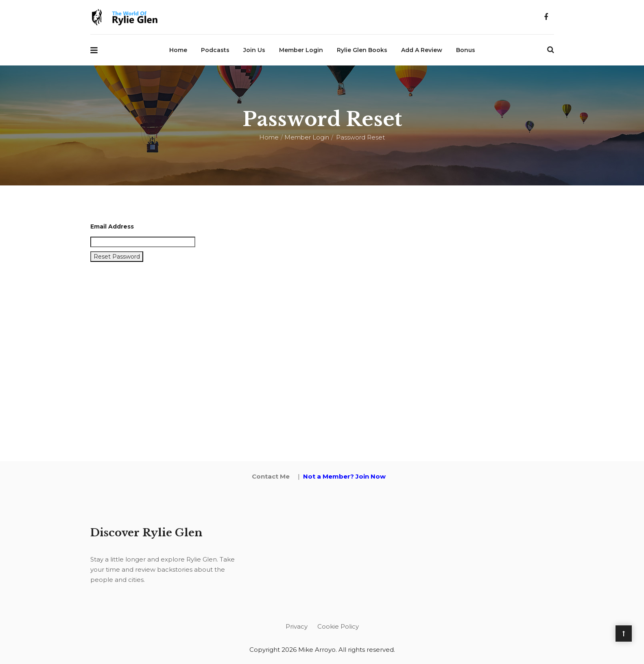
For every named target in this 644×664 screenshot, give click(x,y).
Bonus (466, 50)
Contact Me (271, 476)
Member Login (301, 50)
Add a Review (422, 50)
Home (178, 50)
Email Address (112, 226)
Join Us (254, 50)
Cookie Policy (338, 626)
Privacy (297, 626)
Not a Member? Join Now (344, 476)
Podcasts (215, 50)
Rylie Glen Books (362, 50)
